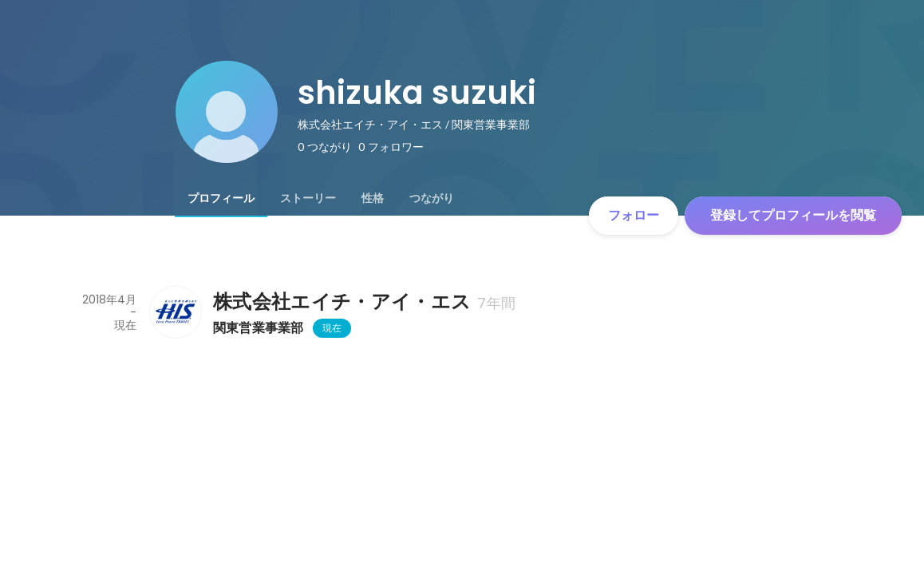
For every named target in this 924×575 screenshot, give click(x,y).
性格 (373, 198)
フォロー (634, 215)
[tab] (221, 198)
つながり (432, 198)
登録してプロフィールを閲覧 (793, 215)
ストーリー (308, 198)
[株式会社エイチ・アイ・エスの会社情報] (175, 312)
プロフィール (221, 198)
